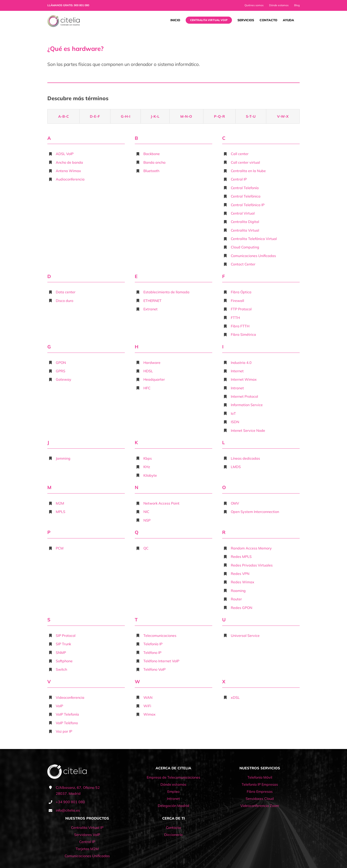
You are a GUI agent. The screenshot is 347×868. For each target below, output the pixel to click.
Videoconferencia (70, 697)
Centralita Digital (245, 222)
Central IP (239, 179)
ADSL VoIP (65, 154)
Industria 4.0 (241, 363)
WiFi (147, 706)
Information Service (247, 405)
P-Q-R (219, 116)
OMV (235, 503)
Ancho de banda (69, 162)
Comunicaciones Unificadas (253, 256)
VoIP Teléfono (67, 723)
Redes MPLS (241, 557)
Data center (66, 292)
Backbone (152, 154)
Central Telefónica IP (248, 205)
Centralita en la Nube (248, 171)
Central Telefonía (245, 188)
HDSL (148, 371)
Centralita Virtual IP (87, 828)
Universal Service (245, 636)
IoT (233, 413)
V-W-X (283, 116)
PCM (60, 548)
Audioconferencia (70, 179)
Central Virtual (243, 213)
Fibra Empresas (260, 791)
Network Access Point (161, 503)
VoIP (59, 706)
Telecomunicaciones (160, 636)
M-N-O (186, 116)
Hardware (152, 363)
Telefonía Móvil (260, 777)
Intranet (237, 388)
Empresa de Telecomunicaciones (173, 777)
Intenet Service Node (248, 430)
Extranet (150, 309)
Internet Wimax (244, 379)
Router (236, 599)
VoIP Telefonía (67, 714)
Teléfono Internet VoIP (161, 661)
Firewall (237, 301)
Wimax (149, 714)
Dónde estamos (279, 5)
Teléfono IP (152, 653)
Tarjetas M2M (87, 849)
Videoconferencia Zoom (260, 806)
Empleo (173, 791)
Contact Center (243, 264)
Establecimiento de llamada (166, 292)
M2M (60, 503)
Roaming (238, 591)
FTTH (235, 318)
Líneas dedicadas (245, 458)
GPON (61, 363)
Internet (237, 371)
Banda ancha (154, 162)
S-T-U (251, 116)
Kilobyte (150, 475)
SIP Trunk (63, 644)
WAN (148, 697)
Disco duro (65, 301)
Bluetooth (151, 171)
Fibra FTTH (240, 326)
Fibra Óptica (241, 292)
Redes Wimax (243, 582)
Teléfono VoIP (154, 669)
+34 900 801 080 (70, 802)
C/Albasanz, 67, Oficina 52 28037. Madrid (78, 790)
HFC (147, 388)
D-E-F (95, 116)
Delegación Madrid (173, 806)
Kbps (148, 458)
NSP (147, 520)
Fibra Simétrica (243, 334)
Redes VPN (240, 574)
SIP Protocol (66, 636)
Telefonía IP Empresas (260, 784)
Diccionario (173, 835)
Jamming (63, 458)
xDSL (235, 697)
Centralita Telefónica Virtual (254, 239)
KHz (147, 467)
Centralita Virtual (245, 230)
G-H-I (126, 116)
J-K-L (155, 116)
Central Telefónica (246, 196)
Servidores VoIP (87, 835)
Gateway (64, 379)
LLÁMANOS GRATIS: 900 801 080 (68, 5)
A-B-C (64, 116)
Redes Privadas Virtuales (252, 565)
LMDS (236, 467)
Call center (240, 154)
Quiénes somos (254, 5)
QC (146, 548)
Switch (61, 669)
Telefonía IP (153, 644)
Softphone (64, 661)
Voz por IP (64, 731)
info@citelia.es (68, 810)
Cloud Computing (245, 247)
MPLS (61, 512)
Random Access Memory (251, 548)
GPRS (61, 371)
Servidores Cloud (260, 799)
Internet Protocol (244, 396)
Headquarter (154, 379)
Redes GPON (242, 608)
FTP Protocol (241, 309)
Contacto (173, 828)
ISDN (235, 422)
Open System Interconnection (255, 512)
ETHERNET (152, 301)
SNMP (61, 653)
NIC (146, 512)
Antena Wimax (68, 171)
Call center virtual (245, 162)
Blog (297, 5)
